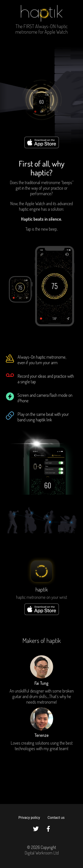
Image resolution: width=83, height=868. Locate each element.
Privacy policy (29, 818)
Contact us (56, 818)
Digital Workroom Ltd (42, 853)
